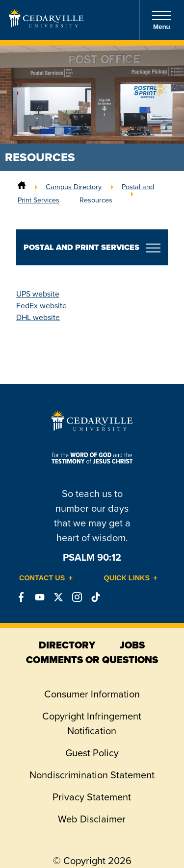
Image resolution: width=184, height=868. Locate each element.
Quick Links (127, 578)
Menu (161, 20)
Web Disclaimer (92, 819)
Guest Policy (92, 753)
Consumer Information (92, 694)
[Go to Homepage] (46, 25)
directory (67, 645)
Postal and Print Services (81, 247)
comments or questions (92, 660)
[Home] (22, 187)
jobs (132, 645)
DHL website (38, 317)
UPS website (38, 294)
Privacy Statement (92, 797)
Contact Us (42, 578)
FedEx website (41, 306)
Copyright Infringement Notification (92, 723)
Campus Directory (74, 187)
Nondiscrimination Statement (92, 775)
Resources (96, 200)
